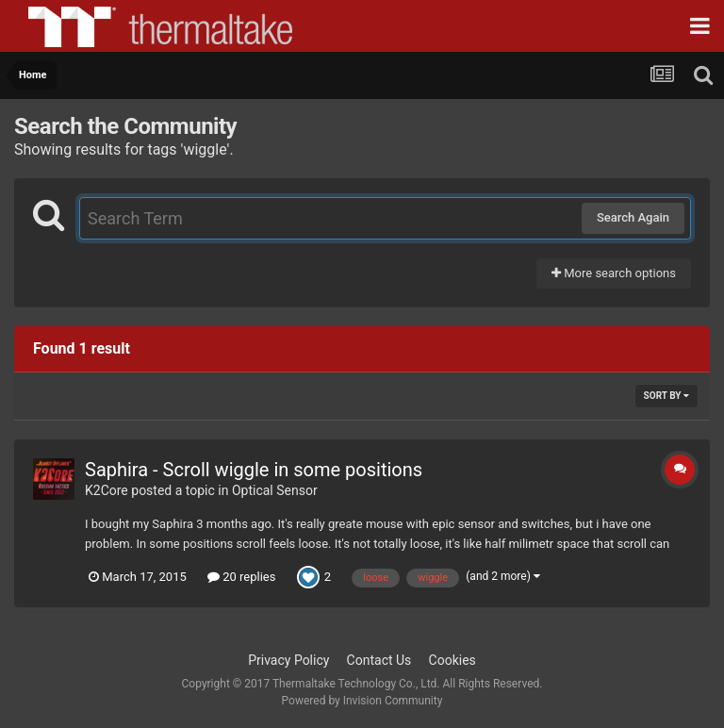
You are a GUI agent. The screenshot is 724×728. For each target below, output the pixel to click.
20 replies (241, 577)
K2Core (107, 490)
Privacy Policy (288, 660)
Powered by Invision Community (362, 701)
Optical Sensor (275, 490)
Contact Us (379, 660)
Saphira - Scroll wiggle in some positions (254, 470)
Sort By (666, 396)
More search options (614, 273)
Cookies (452, 660)
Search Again (633, 217)
